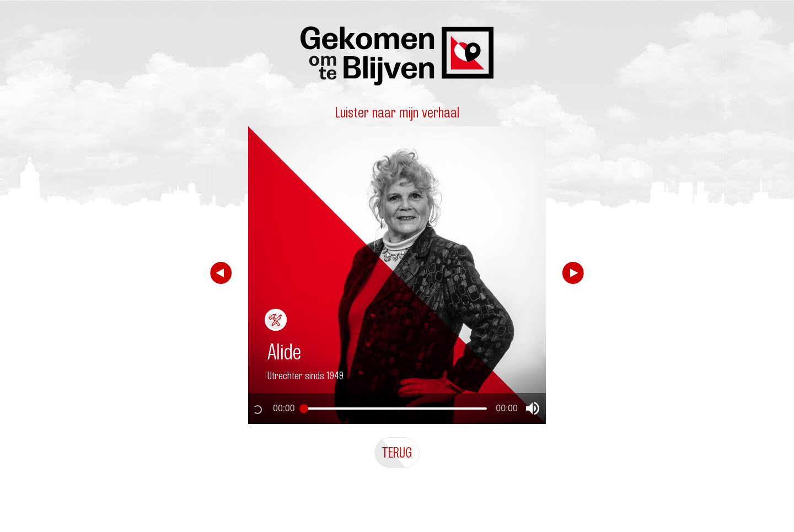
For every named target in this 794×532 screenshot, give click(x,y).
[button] (533, 409)
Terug (397, 452)
